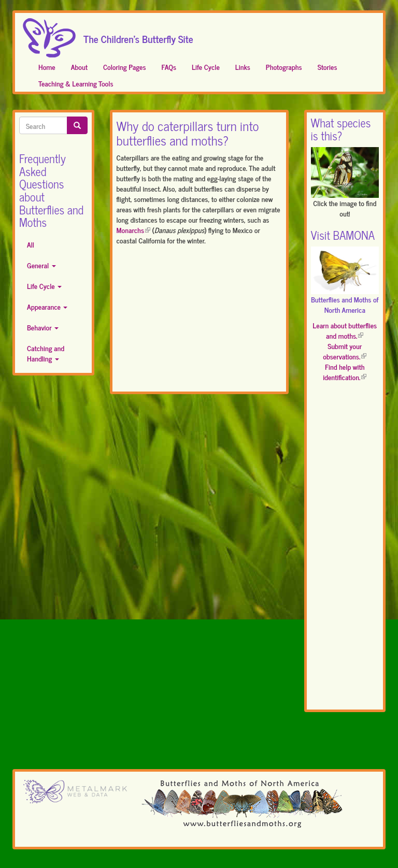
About (79, 67)
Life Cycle (206, 67)
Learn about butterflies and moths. (345, 330)
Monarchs (133, 230)
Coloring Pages (125, 67)
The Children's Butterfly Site (138, 36)
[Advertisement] (199, 321)
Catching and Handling (46, 353)
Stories (328, 67)
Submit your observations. (345, 351)
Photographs (284, 67)
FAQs (169, 67)
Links (243, 67)
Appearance (47, 306)
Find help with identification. (345, 372)
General (41, 265)
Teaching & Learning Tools (76, 83)
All (31, 244)
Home (47, 67)
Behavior (43, 327)
